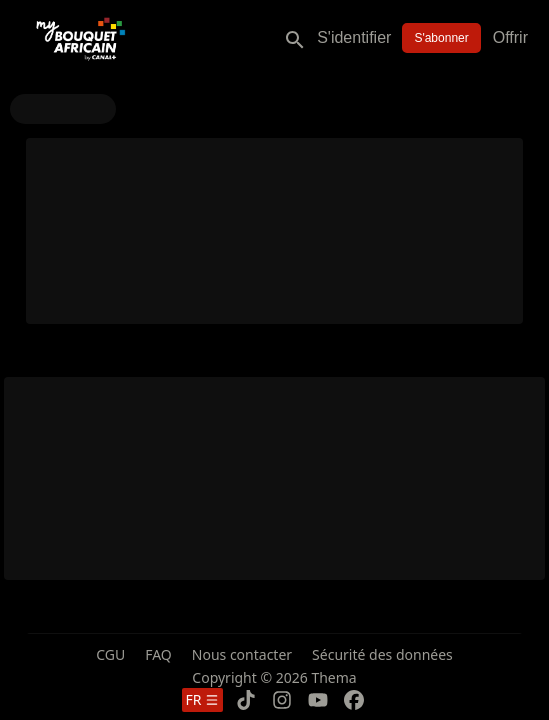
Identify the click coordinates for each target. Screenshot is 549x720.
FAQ (158, 654)
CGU (110, 654)
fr (203, 699)
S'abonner (441, 38)
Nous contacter (242, 654)
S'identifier (354, 37)
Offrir (510, 37)
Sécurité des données (382, 654)
